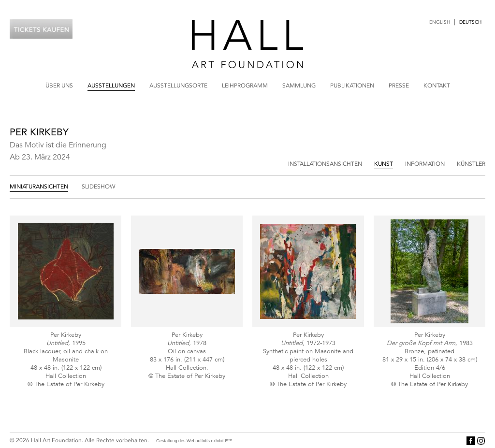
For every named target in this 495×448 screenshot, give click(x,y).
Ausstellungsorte (178, 86)
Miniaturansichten (39, 187)
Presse (399, 86)
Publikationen (352, 86)
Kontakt (437, 86)
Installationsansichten (325, 164)
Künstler (471, 164)
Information (425, 164)
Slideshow (99, 187)
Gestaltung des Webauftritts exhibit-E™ (194, 441)
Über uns (59, 86)
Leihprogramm (245, 86)
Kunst (384, 164)
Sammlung (299, 86)
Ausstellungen (111, 86)
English (440, 22)
